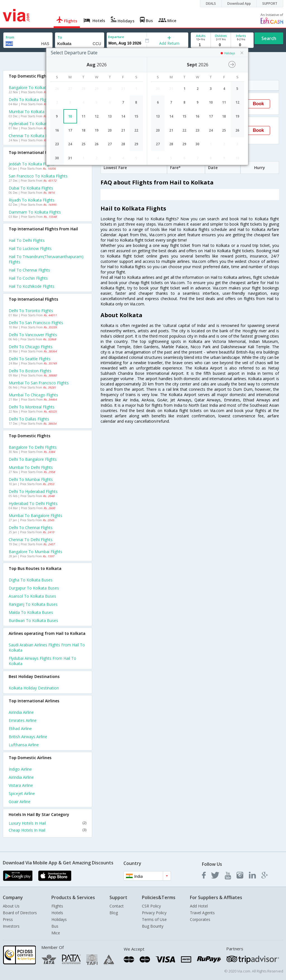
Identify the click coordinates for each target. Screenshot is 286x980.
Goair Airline (20, 802)
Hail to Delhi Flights (27, 240)
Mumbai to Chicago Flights (33, 395)
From (10, 37)
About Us (11, 906)
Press (8, 919)
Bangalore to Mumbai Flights (35, 552)
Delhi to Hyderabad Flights (33, 491)
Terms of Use (154, 919)
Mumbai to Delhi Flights (31, 467)
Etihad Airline (20, 728)
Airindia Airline (21, 712)
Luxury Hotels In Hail (47, 823)
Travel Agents (202, 913)
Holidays (59, 919)
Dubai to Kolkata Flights (31, 188)
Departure (116, 37)
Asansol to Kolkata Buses (32, 596)
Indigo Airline (20, 769)
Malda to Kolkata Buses (31, 612)
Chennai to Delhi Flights (31, 540)
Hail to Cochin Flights (28, 278)
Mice (56, 933)
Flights (57, 906)
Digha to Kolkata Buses (31, 580)
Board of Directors (20, 913)
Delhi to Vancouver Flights (33, 335)
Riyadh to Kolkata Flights (32, 200)
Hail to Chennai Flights (29, 270)
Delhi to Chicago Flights (31, 347)
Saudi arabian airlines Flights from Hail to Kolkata (47, 647)
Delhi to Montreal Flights (32, 407)
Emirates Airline (23, 720)
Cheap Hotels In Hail (47, 830)
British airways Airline (28, 737)
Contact (117, 906)
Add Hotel (199, 906)
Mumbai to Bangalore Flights (35, 515)
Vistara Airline (21, 785)
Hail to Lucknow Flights (30, 248)
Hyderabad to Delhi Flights (33, 503)
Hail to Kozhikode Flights (32, 286)
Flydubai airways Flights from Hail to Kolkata (42, 661)
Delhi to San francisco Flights (36, 323)
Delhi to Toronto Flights (31, 311)
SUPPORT (270, 3)
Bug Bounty (153, 926)
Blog (114, 913)
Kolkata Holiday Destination (34, 688)
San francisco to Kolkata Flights (38, 176)
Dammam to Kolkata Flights (35, 212)
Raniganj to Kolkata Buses (33, 604)
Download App (239, 3)
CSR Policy (151, 906)
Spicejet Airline (22, 793)
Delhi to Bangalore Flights (33, 459)
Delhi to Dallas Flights (29, 419)
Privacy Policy (154, 913)
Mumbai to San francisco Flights (39, 383)
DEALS (211, 3)
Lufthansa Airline (24, 745)
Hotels (57, 913)
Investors (11, 926)
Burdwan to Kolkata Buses (33, 620)
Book (258, 104)
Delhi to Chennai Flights (31, 528)
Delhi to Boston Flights (30, 371)
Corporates (200, 919)
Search (269, 38)
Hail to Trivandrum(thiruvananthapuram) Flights (46, 259)
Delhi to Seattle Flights (30, 359)
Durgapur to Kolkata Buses (34, 588)
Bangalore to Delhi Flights (33, 447)
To (60, 37)
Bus (55, 926)
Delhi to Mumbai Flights (31, 479)
